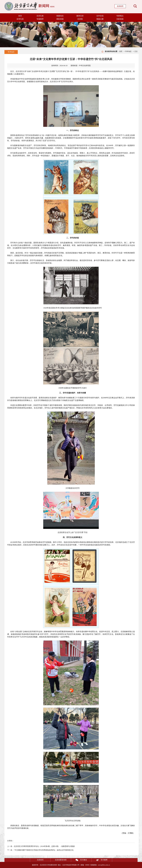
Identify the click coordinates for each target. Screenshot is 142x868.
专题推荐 (40, 19)
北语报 (80, 19)
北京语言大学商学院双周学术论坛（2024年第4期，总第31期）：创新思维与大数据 (44, 846)
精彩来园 (60, 19)
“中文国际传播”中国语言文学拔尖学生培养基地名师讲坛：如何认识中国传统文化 (44, 850)
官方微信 (79, 860)
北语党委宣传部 (61, 860)
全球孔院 (20, 19)
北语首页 (120, 6)
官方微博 (100, 860)
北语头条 (40, 16)
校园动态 (60, 16)
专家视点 (120, 16)
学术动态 (11, 52)
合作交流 (100, 16)
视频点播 (100, 19)
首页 (20, 16)
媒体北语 (80, 16)
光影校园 (120, 19)
